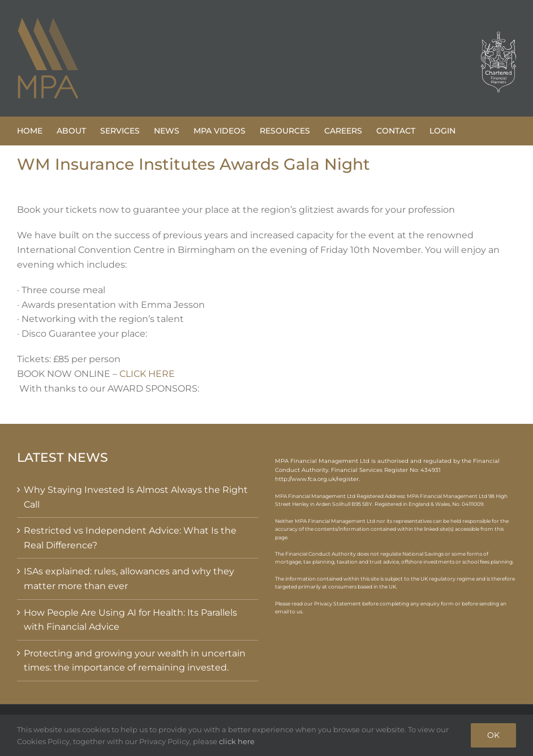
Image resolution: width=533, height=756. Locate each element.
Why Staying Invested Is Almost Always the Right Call (136, 497)
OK (493, 735)
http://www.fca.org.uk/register (317, 479)
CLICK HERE (147, 374)
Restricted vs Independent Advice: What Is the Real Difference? (130, 538)
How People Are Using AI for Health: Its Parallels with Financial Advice (130, 620)
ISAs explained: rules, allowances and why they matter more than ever (129, 579)
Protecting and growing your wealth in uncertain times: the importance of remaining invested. (135, 661)
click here (237, 741)
